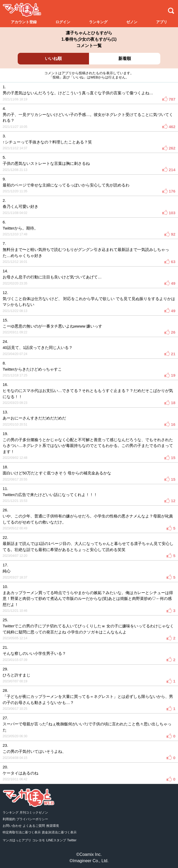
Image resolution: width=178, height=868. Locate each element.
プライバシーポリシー (32, 819)
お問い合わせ (12, 826)
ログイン (63, 22)
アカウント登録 (24, 22)
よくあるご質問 (34, 826)
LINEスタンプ (56, 840)
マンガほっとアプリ (17, 840)
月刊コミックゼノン (34, 813)
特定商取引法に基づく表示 (22, 832)
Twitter (72, 840)
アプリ (162, 22)
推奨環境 (53, 826)
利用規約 (9, 819)
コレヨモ (39, 840)
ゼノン (132, 22)
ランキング (98, 22)
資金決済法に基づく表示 (59, 832)
